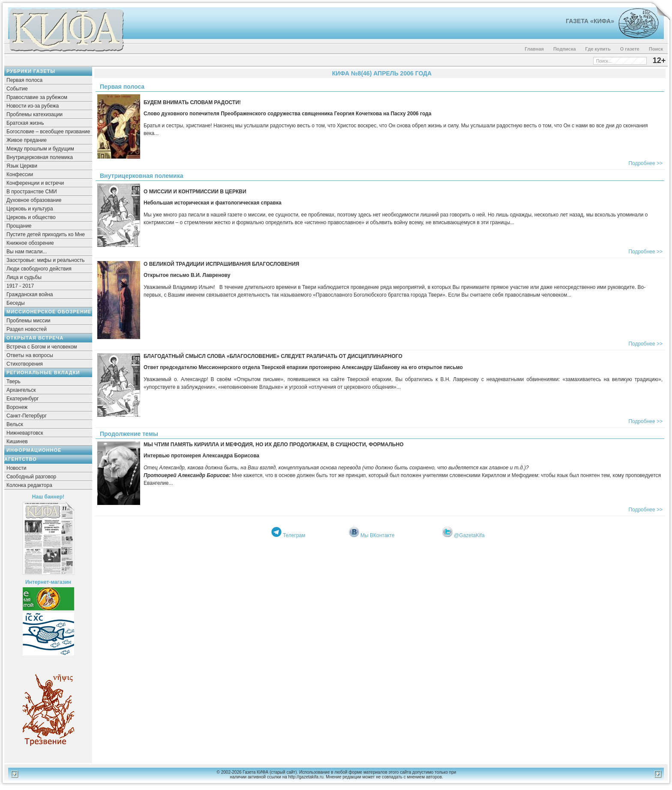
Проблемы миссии (28, 321)
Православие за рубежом (37, 97)
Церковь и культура (30, 209)
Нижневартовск (25, 433)
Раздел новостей (27, 329)
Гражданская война (30, 294)
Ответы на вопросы (30, 355)
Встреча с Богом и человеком (42, 347)
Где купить (598, 49)
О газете (630, 49)
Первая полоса (24, 80)
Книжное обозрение (30, 243)
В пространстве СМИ (32, 192)
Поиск (656, 49)
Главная (534, 49)
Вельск (15, 424)
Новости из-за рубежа (33, 106)
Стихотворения (25, 364)
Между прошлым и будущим (40, 149)
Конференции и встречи (35, 183)
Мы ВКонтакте (378, 535)
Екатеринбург (23, 399)
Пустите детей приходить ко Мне (46, 234)
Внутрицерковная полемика (40, 157)
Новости (16, 468)
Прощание (19, 226)
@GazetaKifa (469, 535)
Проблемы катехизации (34, 114)
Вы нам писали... (27, 252)
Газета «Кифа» (590, 21)
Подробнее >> (645, 163)
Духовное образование (34, 200)
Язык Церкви (22, 166)
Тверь (13, 381)
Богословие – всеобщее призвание (48, 132)
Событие (17, 89)
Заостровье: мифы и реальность (46, 260)
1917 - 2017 (20, 286)
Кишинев (17, 442)
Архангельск (21, 390)
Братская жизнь (25, 123)
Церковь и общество (31, 217)
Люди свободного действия (39, 269)
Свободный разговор (31, 477)
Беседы (16, 303)
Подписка (565, 49)
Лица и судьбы (24, 277)
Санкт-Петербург (27, 416)
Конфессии (20, 174)
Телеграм (294, 535)
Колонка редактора (29, 485)
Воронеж (17, 407)
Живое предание (27, 140)
